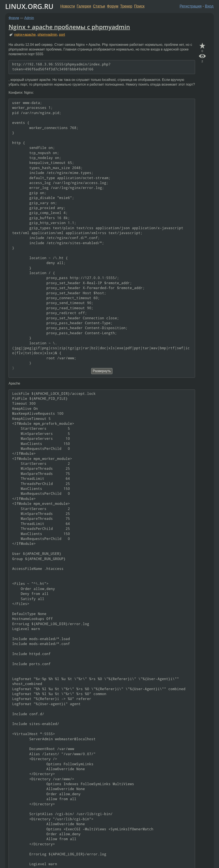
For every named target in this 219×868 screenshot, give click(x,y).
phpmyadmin (47, 35)
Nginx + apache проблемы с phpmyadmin (69, 27)
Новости (68, 6)
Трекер (126, 6)
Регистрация (191, 6)
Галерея (84, 6)
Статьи (99, 6)
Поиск (139, 6)
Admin (29, 18)
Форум (113, 6)
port (62, 35)
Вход (209, 6)
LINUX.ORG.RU (29, 6)
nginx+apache (25, 35)
